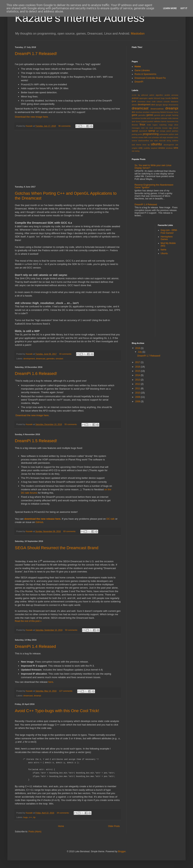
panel (169, 131)
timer (144, 145)
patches (175, 131)
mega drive (173, 125)
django (165, 105)
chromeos (141, 102)
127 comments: (66, 691)
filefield (163, 112)
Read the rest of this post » (28, 621)
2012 (138, 384)
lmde (149, 125)
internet (175, 118)
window (162, 148)
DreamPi (139, 82)
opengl (152, 131)
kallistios (157, 121)
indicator (164, 118)
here (51, 682)
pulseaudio (164, 134)
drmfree (139, 112)
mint (143, 128)
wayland (154, 148)
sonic (176, 137)
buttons (175, 98)
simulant (59, 359)
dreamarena (173, 105)
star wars (154, 141)
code (154, 102)
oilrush (176, 128)
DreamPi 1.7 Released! (36, 54)
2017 (138, 362)
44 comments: (66, 354)
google (169, 115)
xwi (133, 151)
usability (147, 148)
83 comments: (70, 531)
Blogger (122, 851)
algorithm (159, 95)
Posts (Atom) (35, 832)
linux (143, 124)
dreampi (37, 696)
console (167, 102)
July (140, 352)
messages (136, 128)
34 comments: (63, 813)
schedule (155, 137)
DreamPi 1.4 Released (35, 646)
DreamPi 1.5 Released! (36, 441)
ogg (170, 128)
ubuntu (156, 144)
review (141, 137)
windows (169, 148)
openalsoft (143, 131)
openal (135, 131)
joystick (150, 121)
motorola (157, 128)
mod (151, 128)
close (148, 102)
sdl (161, 137)
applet (151, 98)
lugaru (155, 125)
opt (157, 131)
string (169, 141)
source (134, 141)
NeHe (164, 250)
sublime (175, 141)
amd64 (167, 95)
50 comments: (72, 630)
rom (146, 137)
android (135, 98)
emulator (146, 112)
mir (147, 128)
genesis (157, 115)
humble (144, 118)
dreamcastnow (157, 109)
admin (152, 95)
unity (141, 148)
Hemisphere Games (167, 238)
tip (34, 817)
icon (153, 118)
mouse (165, 128)
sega (164, 137)
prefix (140, 134)
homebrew (136, 118)
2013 (138, 380)
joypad (144, 121)
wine (176, 148)
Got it (184, 8)
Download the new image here (32, 415)
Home (61, 826)
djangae (159, 105)
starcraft (162, 141)
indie (170, 118)
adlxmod (145, 95)
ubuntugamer (169, 145)
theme (139, 145)
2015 (138, 371)
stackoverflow (144, 141)
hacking (175, 115)
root (150, 137)
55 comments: (71, 424)
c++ (30, 817)
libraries (135, 125)
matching (163, 125)
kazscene (171, 121)
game (135, 115)
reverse (135, 137)
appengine (143, 98)
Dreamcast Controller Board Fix (150, 78)
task (133, 145)
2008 (138, 401)
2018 (138, 348)
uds (177, 145)
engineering (155, 112)
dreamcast (41, 359)
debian (134, 105)
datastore (174, 102)
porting (134, 134)
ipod (133, 121)
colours (160, 102)
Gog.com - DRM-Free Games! (169, 231)
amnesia (175, 95)
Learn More (170, 8)
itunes (138, 121)
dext (153, 105)
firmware (170, 112)
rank (176, 134)
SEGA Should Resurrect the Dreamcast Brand (57, 548)
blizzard (157, 98)
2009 (138, 397)
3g (139, 95)
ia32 (149, 118)
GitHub (39, 522)
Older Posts (114, 826)
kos (177, 121)
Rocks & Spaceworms (145, 74)
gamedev (50, 359)
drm (134, 112)
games (150, 115)
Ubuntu (164, 253)
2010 (138, 393)
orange (163, 131)
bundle (168, 98)
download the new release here (42, 519)
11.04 (134, 95)
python (171, 134)
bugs (26, 817)
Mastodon (138, 34)
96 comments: (65, 126)
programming (151, 134)
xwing (137, 151)
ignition (157, 118)
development (29, 359)
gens (163, 115)
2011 (138, 388)
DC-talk (111, 519)
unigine (135, 148)
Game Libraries (142, 70)
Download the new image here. (32, 117)
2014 (138, 375)
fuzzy (176, 112)
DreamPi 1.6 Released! (36, 374)
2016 (138, 367)
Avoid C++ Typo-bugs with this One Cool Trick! (57, 711)
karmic (164, 121)
